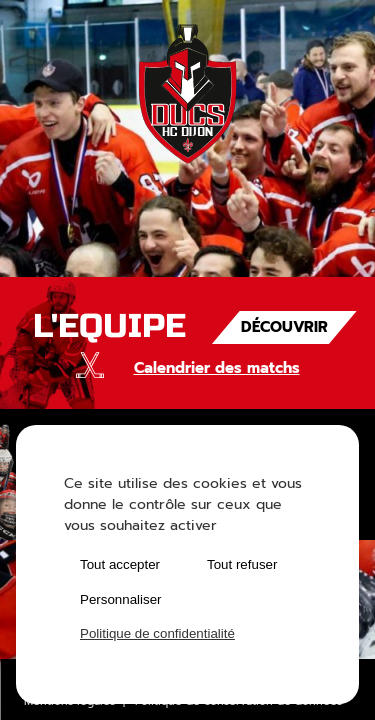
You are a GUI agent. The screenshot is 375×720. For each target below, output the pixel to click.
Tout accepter (120, 564)
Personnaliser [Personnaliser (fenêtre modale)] (121, 599)
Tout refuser (242, 564)
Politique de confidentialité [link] (157, 633)
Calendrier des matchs (217, 368)
